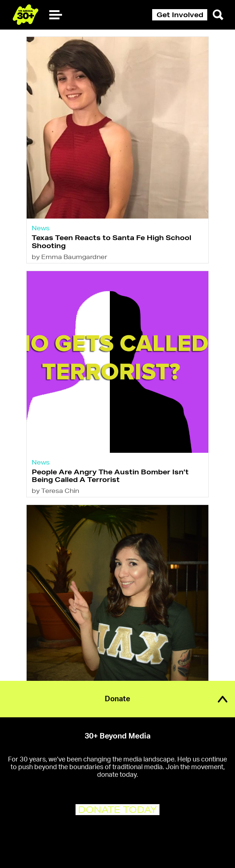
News (41, 228)
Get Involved (180, 15)
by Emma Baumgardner (70, 257)
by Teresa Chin (55, 491)
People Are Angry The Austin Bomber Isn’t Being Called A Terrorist (110, 476)
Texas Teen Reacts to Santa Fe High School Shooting (111, 241)
